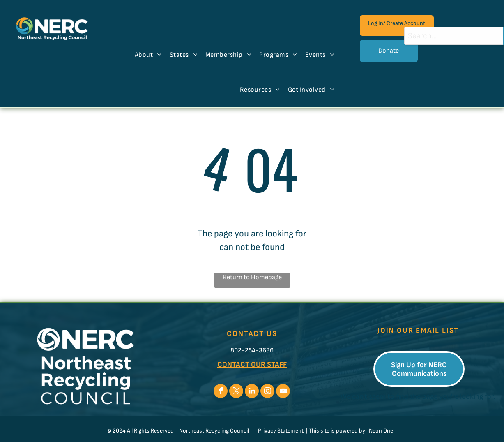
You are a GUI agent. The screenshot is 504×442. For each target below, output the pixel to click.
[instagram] (267, 392)
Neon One (381, 431)
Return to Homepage (252, 277)
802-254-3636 (252, 351)
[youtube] (283, 392)
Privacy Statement (281, 431)
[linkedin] (252, 392)
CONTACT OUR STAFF (252, 364)
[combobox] (454, 36)
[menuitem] (148, 55)
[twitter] (236, 392)
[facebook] (221, 392)
